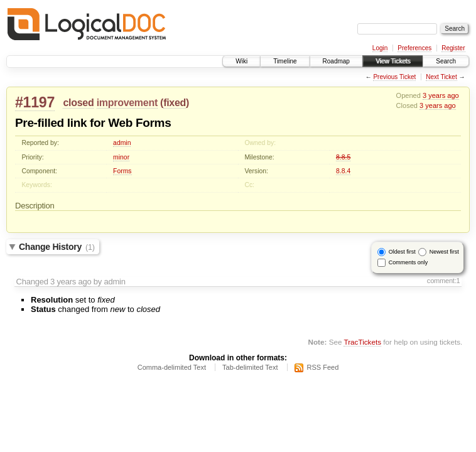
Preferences (414, 48)
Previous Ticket (394, 77)
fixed (175, 103)
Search (446, 61)
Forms (122, 171)
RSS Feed (323, 367)
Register (453, 48)
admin (122, 143)
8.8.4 (343, 171)
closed (78, 103)
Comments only (408, 262)
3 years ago (441, 95)
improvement (127, 103)
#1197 (35, 102)
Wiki (241, 61)
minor (121, 157)
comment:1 (444, 281)
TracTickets (362, 342)
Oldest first (402, 252)
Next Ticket (441, 77)
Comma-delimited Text (172, 367)
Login (380, 48)
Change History (57, 247)
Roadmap (336, 61)
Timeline (285, 61)
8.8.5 (343, 157)
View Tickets (393, 61)
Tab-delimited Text (250, 367)
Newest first (444, 252)
